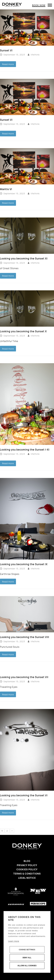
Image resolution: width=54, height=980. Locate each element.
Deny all (27, 958)
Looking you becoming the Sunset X (23, 331)
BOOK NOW (39, 5)
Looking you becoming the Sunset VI (24, 795)
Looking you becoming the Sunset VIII (25, 637)
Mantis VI (6, 189)
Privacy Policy (27, 865)
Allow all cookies (27, 966)
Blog (27, 861)
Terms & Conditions (27, 874)
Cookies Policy (27, 869)
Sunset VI (6, 50)
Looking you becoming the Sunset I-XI (25, 450)
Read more (8, 64)
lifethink (35, 55)
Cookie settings (27, 950)
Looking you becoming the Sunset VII (24, 677)
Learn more (14, 941)
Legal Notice (27, 878)
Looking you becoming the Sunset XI (24, 258)
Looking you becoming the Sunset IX (24, 564)
